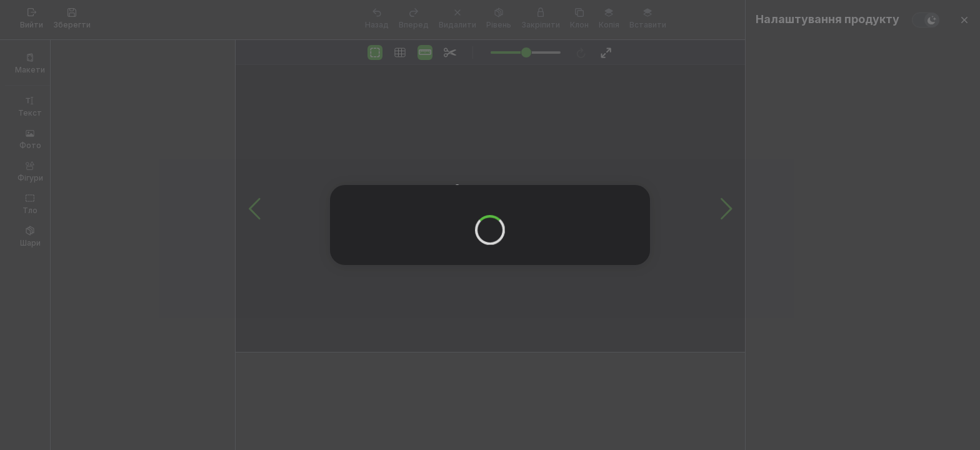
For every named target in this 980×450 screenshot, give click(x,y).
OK (481, 228)
